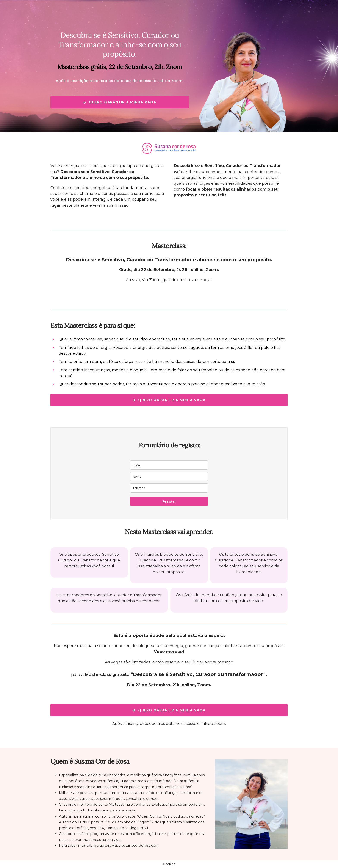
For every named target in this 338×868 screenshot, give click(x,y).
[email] (169, 465)
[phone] (169, 488)
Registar (169, 501)
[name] (169, 477)
